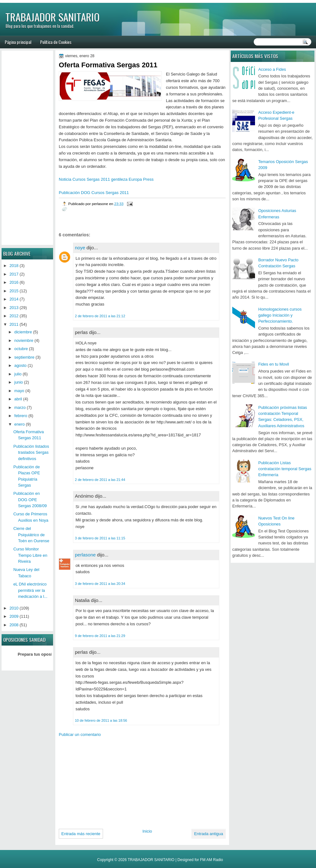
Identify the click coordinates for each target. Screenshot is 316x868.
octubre (21, 349)
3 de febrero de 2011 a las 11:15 (100, 538)
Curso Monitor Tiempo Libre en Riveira (30, 555)
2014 (14, 299)
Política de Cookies (56, 42)
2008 (14, 625)
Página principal (18, 42)
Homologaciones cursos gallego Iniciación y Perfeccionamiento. (280, 315)
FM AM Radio (212, 860)
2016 (14, 282)
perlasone (85, 555)
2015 (14, 291)
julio (18, 374)
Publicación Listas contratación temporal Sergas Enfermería (285, 469)
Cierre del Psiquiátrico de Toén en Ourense (31, 535)
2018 (14, 266)
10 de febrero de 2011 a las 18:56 (101, 720)
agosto (20, 365)
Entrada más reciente (81, 834)
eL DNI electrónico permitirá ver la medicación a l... (30, 590)
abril (18, 399)
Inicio (147, 831)
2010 (14, 608)
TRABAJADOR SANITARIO (52, 17)
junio (18, 382)
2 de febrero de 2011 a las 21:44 (100, 480)
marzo (20, 407)
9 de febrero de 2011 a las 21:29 (100, 636)
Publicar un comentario (80, 734)
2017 (14, 274)
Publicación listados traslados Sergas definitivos (31, 452)
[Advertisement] (105, 780)
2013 (14, 308)
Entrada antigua (209, 834)
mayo (19, 391)
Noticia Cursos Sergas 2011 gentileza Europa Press (106, 179)
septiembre (24, 357)
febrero (21, 416)
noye (80, 248)
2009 (14, 616)
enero (19, 424)
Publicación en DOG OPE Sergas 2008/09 (30, 500)
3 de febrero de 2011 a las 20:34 (100, 584)
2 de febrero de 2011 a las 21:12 (100, 316)
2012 (14, 316)
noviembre (24, 340)
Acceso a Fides (272, 69)
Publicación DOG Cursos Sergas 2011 (94, 193)
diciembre (23, 332)
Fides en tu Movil (273, 364)
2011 (14, 324)
